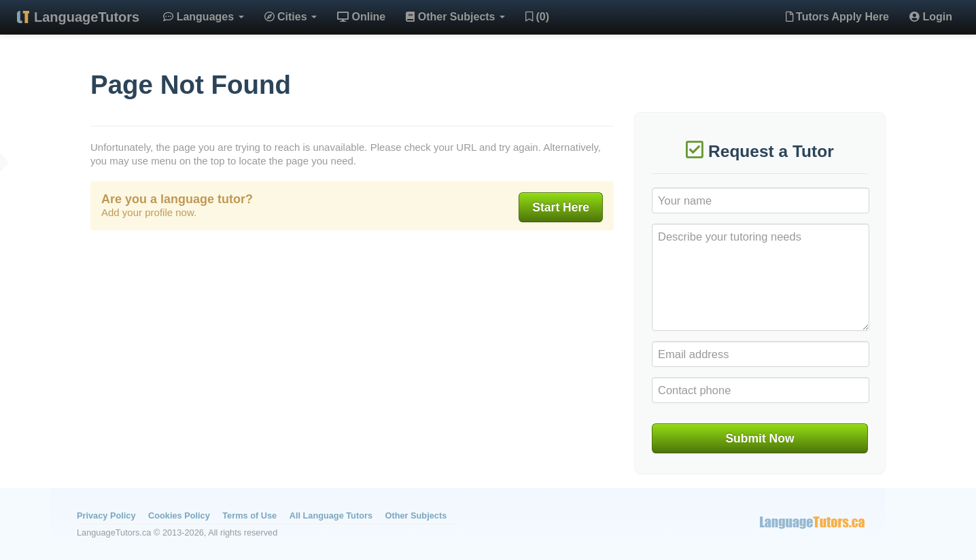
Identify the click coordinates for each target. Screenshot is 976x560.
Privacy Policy (106, 515)
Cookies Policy (179, 515)
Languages (203, 17)
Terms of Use (249, 515)
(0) (537, 17)
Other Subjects (455, 17)
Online (361, 17)
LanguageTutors (87, 17)
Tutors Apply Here (837, 17)
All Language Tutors (331, 515)
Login (931, 17)
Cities (291, 17)
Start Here (561, 207)
